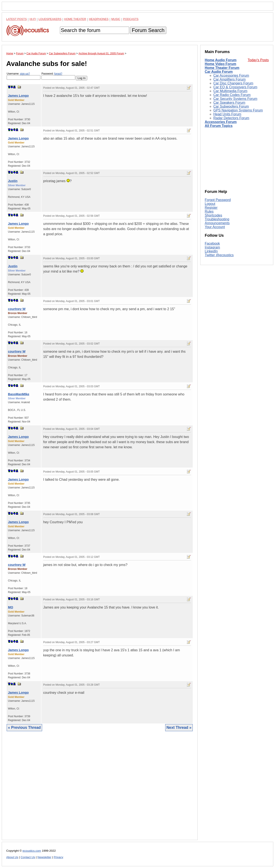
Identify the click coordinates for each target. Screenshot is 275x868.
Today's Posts (258, 60)
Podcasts (131, 19)
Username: (24, 76)
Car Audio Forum (219, 72)
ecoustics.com (32, 851)
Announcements (217, 223)
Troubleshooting (217, 219)
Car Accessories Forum (231, 76)
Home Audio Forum (221, 60)
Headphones (99, 19)
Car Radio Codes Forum (232, 95)
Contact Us (28, 857)
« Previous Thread (24, 728)
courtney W (17, 309)
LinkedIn (211, 251)
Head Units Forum (227, 114)
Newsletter (44, 857)
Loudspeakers (50, 19)
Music (116, 19)
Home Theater (75, 19)
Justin (13, 181)
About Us (12, 857)
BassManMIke (19, 394)
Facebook (212, 243)
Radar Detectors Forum (231, 118)
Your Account (215, 227)
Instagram (212, 247)
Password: (58, 76)
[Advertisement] (100, 789)
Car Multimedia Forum (230, 91)
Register (211, 208)
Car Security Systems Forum (235, 99)
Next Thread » (179, 728)
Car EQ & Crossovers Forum (235, 87)
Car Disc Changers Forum (233, 83)
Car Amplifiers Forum (229, 79)
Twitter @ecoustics (219, 255)
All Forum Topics (219, 126)
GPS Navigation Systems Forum (238, 110)
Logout (210, 204)
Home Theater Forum (222, 68)
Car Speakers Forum (229, 103)
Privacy (59, 857)
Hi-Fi (33, 19)
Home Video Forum (220, 64)
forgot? (58, 74)
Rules (209, 211)
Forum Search (148, 30)
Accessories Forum (221, 122)
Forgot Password (218, 200)
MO (11, 607)
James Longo (18, 95)
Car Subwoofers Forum (231, 106)
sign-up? (25, 74)
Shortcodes (213, 215)
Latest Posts (17, 19)
